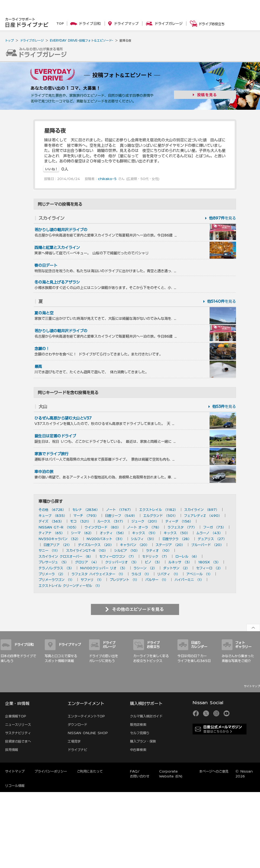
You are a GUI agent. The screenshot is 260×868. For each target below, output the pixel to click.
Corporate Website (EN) (171, 774)
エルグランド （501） (160, 516)
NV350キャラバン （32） (59, 539)
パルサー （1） (157, 580)
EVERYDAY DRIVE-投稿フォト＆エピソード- (82, 40)
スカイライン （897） (202, 510)
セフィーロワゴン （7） (117, 556)
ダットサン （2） (176, 568)
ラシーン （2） (145, 568)
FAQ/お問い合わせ (140, 774)
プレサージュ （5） (54, 562)
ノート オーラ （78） (144, 527)
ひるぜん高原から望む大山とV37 (63, 418)
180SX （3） (209, 562)
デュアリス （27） (212, 539)
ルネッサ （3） (180, 562)
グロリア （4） (87, 562)
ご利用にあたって (90, 771)
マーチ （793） (86, 516)
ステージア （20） (170, 545)
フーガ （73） (214, 527)
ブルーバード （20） (207, 545)
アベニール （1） (199, 574)
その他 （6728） (52, 510)
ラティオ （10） (159, 550)
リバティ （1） (169, 574)
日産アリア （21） (57, 545)
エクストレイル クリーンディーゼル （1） (70, 586)
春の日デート (46, 265)
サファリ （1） (92, 580)
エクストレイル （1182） (158, 510)
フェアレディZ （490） (203, 516)
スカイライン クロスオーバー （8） (66, 556)
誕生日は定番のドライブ (55, 436)
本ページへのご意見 (214, 771)
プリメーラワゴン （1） (56, 580)
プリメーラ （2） (52, 574)
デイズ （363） (51, 521)
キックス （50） (177, 533)
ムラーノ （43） (209, 533)
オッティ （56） (113, 533)
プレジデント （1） (124, 580)
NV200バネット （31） (105, 539)
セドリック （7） (155, 556)
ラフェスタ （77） (182, 527)
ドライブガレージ (32, 40)
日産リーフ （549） (121, 516)
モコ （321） (81, 521)
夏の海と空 (44, 313)
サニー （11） (49, 550)
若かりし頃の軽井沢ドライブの (61, 230)
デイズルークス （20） (96, 545)
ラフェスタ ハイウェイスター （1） (98, 574)
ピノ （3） (153, 562)
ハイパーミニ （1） (189, 580)
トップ (9, 40)
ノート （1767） (119, 510)
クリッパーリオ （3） (122, 562)
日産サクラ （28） (177, 539)
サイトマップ (252, 686)
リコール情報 (15, 786)
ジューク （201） (145, 521)
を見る (223, 218)
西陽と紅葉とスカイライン (57, 248)
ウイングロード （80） (103, 527)
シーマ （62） (82, 533)
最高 (38, 367)
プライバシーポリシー (51, 771)
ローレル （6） (187, 556)
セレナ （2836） (86, 510)
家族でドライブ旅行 (52, 454)
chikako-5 (107, 179)
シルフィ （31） (143, 539)
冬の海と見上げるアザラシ (57, 282)
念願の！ (42, 349)
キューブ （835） (53, 516)
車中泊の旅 (44, 472)
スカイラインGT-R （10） (87, 550)
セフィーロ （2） (209, 568)
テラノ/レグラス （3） (56, 568)
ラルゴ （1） (141, 574)
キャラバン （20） (135, 545)
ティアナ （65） (52, 533)
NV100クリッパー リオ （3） (104, 568)
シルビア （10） (127, 550)
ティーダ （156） (179, 521)
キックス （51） (145, 533)
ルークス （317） (111, 521)
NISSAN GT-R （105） (58, 527)
